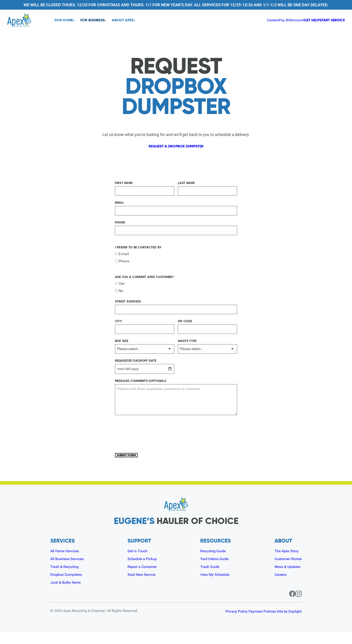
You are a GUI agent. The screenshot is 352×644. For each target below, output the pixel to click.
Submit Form (133, 464)
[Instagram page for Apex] (299, 606)
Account (263, 20)
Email (119, 208)
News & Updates (285, 578)
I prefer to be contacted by (138, 253)
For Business (95, 20)
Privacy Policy (222, 623)
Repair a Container (143, 578)
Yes (120, 289)
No (119, 296)
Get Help (288, 20)
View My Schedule (215, 586)
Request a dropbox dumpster (176, 149)
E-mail (122, 260)
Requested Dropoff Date (136, 366)
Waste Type (187, 346)
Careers (231, 20)
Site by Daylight (289, 623)
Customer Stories (286, 571)
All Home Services (67, 563)
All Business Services (69, 571)
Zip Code (185, 327)
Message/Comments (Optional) (141, 386)
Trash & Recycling (66, 578)
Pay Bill (247, 20)
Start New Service (143, 586)
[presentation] (149, 442)
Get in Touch (138, 563)
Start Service (326, 20)
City (119, 327)
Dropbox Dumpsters (68, 586)
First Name (124, 188)
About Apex (128, 20)
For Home (64, 20)
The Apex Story (284, 563)
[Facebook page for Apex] (287, 606)
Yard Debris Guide (215, 571)
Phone (120, 228)
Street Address (128, 307)
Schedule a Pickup (143, 571)
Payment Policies (255, 623)
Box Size (122, 346)
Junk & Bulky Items (67, 594)
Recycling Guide (213, 563)
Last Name (186, 188)
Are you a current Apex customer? (144, 283)
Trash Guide (210, 578)
